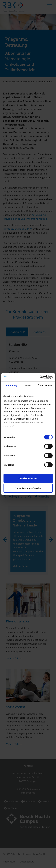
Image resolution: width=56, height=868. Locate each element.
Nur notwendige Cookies (28, 488)
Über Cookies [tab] (45, 385)
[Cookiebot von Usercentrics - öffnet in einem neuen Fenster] (40, 377)
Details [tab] (27, 385)
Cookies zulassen (28, 478)
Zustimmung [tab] (10, 385)
